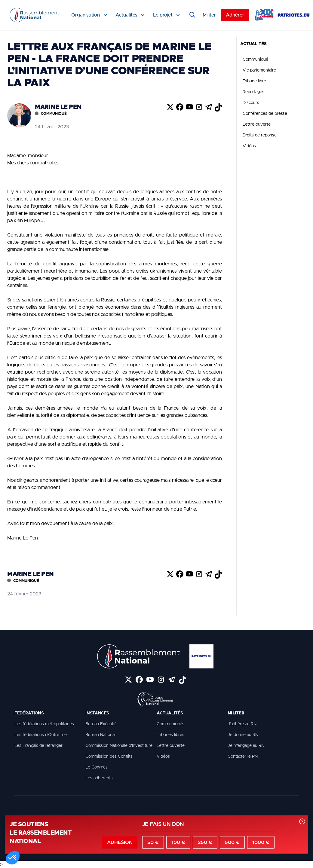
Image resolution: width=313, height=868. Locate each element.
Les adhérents (99, 778)
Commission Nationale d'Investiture (119, 746)
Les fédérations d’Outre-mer (41, 735)
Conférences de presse (265, 114)
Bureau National (100, 735)
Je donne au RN (243, 735)
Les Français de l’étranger (38, 746)
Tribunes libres (170, 735)
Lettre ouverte (257, 124)
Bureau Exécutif (101, 724)
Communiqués (170, 724)
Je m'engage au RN (246, 746)
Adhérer (235, 15)
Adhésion (120, 842)
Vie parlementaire (259, 70)
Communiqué (255, 60)
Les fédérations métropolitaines (44, 724)
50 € (153, 842)
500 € (232, 842)
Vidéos (249, 146)
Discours (251, 103)
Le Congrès (97, 767)
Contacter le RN (243, 756)
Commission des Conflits (109, 756)
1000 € (261, 842)
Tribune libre (254, 81)
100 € (178, 842)
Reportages (253, 92)
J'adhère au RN (242, 724)
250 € (205, 842)
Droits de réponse (260, 135)
